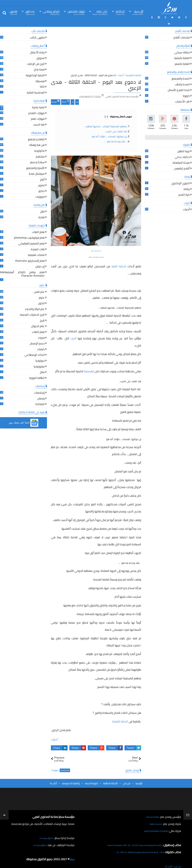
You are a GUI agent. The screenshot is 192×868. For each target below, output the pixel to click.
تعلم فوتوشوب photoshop (29, 231)
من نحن (127, 776)
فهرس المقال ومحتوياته (118, 109)
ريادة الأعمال (37, 45)
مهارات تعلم (38, 112)
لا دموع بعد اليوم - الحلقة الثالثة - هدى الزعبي (96, 77)
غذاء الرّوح (30, 12)
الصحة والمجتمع (181, 72)
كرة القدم (184, 188)
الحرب (73, 331)
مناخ (42, 365)
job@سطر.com (38, 838)
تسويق (41, 51)
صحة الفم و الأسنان (179, 83)
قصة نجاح (39, 63)
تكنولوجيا (39, 144)
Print (65, 94)
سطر (72, 852)
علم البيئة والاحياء (35, 302)
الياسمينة (89, 364)
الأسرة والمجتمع (35, 161)
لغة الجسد (39, 118)
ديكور (42, 184)
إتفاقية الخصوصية (71, 776)
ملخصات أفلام (182, 31)
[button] (23, 416)
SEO (42, 80)
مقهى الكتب (37, 31)
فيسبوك (40, 74)
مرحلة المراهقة (181, 156)
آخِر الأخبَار (120, 12)
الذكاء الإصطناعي (35, 348)
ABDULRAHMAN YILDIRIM (152, 824)
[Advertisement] (96, 44)
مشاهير (40, 150)
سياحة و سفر (37, 155)
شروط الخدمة (91, 776)
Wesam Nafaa (151, 810)
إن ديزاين (40, 260)
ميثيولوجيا (39, 359)
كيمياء (41, 342)
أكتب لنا (53, 776)
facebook (65, 763)
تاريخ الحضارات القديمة (32, 308)
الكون (41, 296)
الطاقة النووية (37, 371)
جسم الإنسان (37, 336)
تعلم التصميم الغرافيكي (31, 236)
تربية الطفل (183, 144)
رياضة (187, 182)
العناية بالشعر (182, 57)
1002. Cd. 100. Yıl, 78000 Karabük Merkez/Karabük (134, 845)
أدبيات (54, 732)
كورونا (186, 89)
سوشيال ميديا (37, 167)
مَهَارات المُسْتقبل (76, 12)
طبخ (42, 204)
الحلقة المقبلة (120, 714)
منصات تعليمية (36, 248)
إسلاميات (39, 386)
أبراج (42, 172)
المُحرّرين (13, 12)
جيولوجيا (40, 354)
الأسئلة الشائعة (110, 776)
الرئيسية (139, 776)
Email (56, 94)
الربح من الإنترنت (36, 57)
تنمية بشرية (38, 100)
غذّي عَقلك (100, 12)
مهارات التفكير (36, 106)
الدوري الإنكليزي (180, 176)
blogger (55, 763)
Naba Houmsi (154, 817)
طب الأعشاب (182, 95)
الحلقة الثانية (119, 259)
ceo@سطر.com (45, 831)
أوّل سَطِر (138, 12)
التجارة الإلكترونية (35, 68)
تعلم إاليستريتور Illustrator (30, 254)
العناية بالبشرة (182, 51)
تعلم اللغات (38, 225)
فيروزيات (40, 190)
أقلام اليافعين (182, 162)
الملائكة (40, 397)
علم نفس (39, 285)
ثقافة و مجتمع (36, 132)
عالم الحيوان (38, 319)
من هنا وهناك (37, 138)
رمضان (41, 391)
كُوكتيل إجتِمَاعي (51, 12)
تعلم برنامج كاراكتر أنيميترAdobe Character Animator (22, 267)
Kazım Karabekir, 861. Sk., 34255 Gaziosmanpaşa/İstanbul (128, 838)
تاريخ (42, 314)
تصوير (42, 178)
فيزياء (41, 331)
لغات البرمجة (38, 242)
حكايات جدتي (182, 150)
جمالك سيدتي (182, 45)
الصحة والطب (182, 77)
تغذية (42, 210)
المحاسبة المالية (36, 86)
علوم (42, 291)
